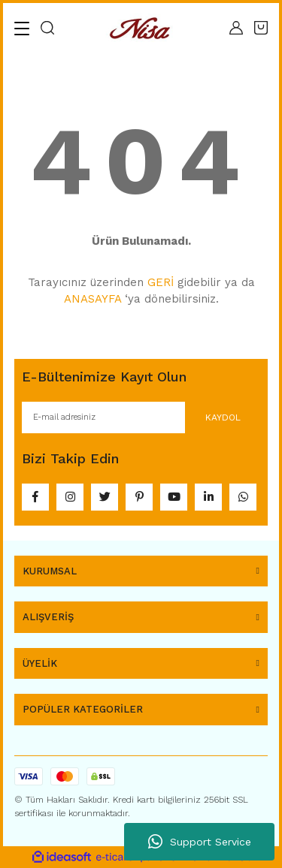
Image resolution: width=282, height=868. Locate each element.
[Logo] (142, 28)
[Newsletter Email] (141, 417)
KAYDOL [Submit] (223, 417)
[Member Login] (236, 28)
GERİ (161, 282)
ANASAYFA (92, 299)
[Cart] (261, 28)
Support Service (200, 842)
